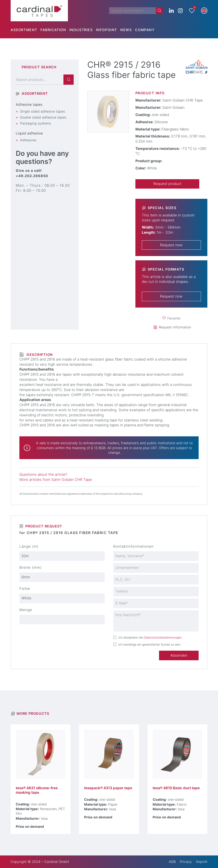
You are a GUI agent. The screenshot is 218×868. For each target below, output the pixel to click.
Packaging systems (35, 123)
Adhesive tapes (29, 105)
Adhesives (28, 140)
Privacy (186, 862)
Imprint (202, 862)
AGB (172, 862)
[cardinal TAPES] (39, 11)
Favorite (174, 318)
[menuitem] (26, 30)
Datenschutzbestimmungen (163, 637)
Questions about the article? (43, 474)
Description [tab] (39, 355)
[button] (204, 11)
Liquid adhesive (29, 133)
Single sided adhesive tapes (42, 111)
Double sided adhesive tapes (43, 117)
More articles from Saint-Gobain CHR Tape (56, 480)
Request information (175, 327)
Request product (167, 184)
